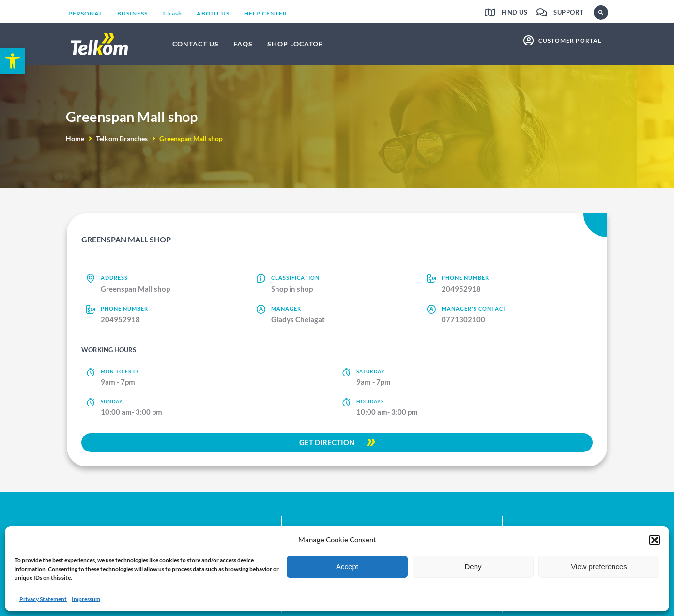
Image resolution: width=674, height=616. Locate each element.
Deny (473, 566)
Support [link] (569, 12)
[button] (655, 540)
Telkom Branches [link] (122, 139)
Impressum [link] (86, 599)
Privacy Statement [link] (43, 599)
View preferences (599, 566)
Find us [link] (515, 12)
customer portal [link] (570, 40)
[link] (13, 61)
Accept (347, 566)
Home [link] (75, 139)
